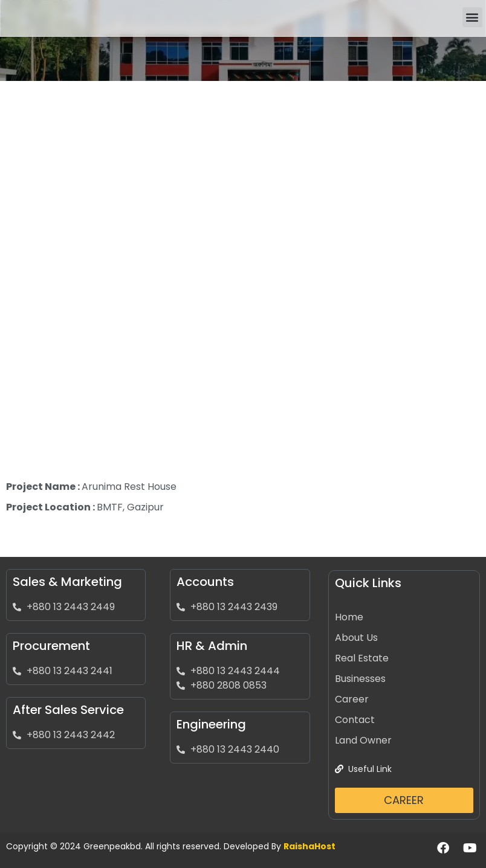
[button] (472, 17)
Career (352, 699)
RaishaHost (309, 846)
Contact (355, 720)
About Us (356, 638)
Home (349, 617)
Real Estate (362, 658)
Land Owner (363, 740)
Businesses (360, 679)
